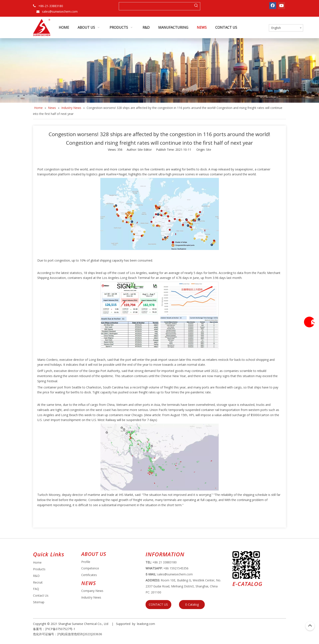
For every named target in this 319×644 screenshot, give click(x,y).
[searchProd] (156, 6)
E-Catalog (192, 604)
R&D (36, 576)
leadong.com (146, 624)
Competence (90, 568)
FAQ (36, 589)
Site (209, 150)
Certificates (89, 575)
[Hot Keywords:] (196, 6)
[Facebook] (273, 6)
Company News (92, 591)
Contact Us (41, 595)
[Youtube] (281, 6)
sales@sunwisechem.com (60, 11)
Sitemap (39, 602)
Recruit (38, 582)
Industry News (91, 597)
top (310, 626)
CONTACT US (158, 604)
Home (37, 562)
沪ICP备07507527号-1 (60, 629)
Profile (86, 562)
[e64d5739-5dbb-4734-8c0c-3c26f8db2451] (246, 565)
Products (39, 569)
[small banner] (159, 70)
